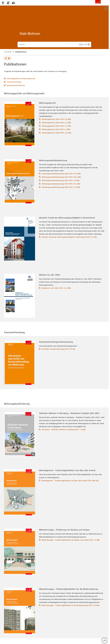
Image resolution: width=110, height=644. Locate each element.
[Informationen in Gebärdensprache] (8, 3)
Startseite (8, 52)
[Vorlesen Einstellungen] (9, 58)
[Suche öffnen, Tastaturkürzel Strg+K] (48, 45)
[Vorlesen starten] (6, 58)
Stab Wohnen (30, 34)
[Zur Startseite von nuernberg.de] (93, 5)
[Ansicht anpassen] (3, 3)
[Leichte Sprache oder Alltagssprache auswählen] (13, 3)
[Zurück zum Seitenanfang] (104, 641)
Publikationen (21, 52)
